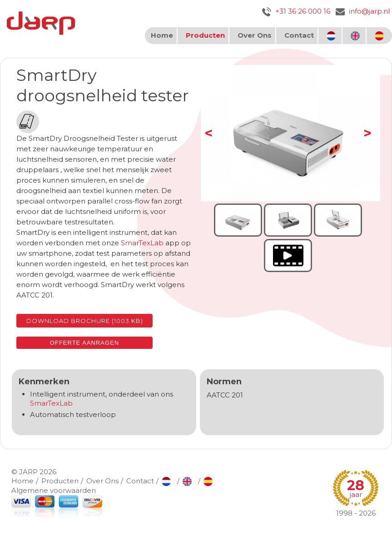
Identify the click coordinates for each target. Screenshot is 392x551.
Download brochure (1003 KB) (85, 321)
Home (162, 35)
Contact (299, 35)
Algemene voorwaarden (54, 490)
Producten (205, 35)
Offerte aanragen (84, 343)
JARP (28, 472)
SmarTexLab (142, 243)
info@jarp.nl (363, 11)
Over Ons (255, 35)
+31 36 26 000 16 (296, 11)
